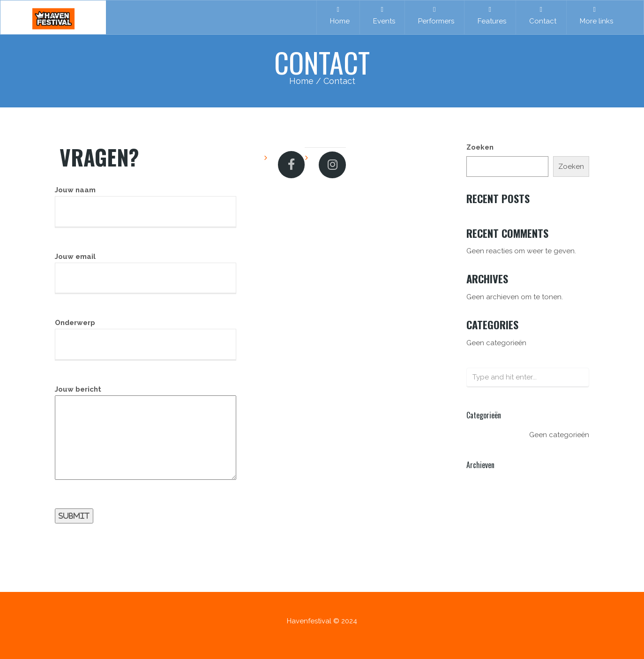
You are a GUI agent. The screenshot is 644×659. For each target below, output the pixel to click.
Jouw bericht (146, 439)
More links (595, 16)
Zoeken (480, 147)
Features (490, 16)
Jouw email (146, 273)
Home (338, 16)
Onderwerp (146, 340)
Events (382, 16)
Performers (434, 16)
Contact (541, 16)
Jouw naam (146, 207)
